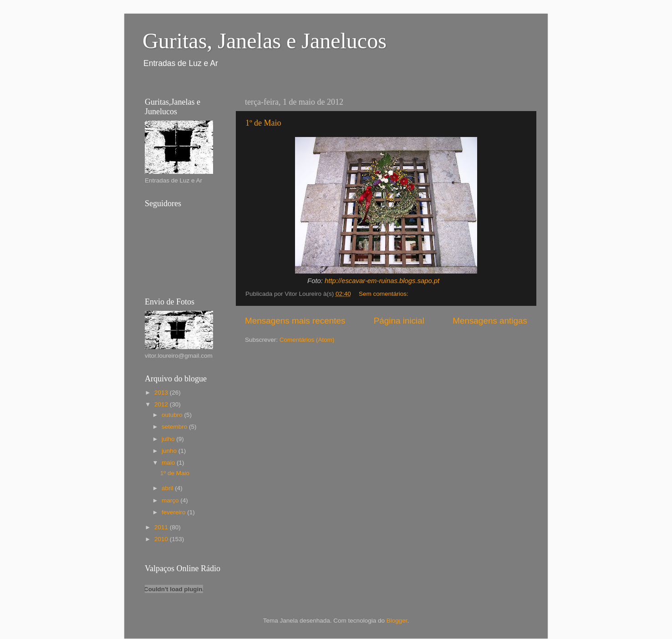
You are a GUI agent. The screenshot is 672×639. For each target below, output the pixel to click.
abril (168, 488)
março (171, 500)
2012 (162, 404)
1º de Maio (263, 123)
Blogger (397, 621)
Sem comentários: (384, 294)
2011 (162, 527)
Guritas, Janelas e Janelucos (265, 41)
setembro (175, 427)
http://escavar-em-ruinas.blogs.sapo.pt (382, 281)
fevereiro (174, 512)
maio (169, 463)
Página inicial (399, 321)
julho (169, 439)
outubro (173, 415)
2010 (162, 539)
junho (170, 451)
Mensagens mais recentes (295, 321)
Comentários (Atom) (307, 340)
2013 (162, 393)
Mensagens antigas (490, 321)
